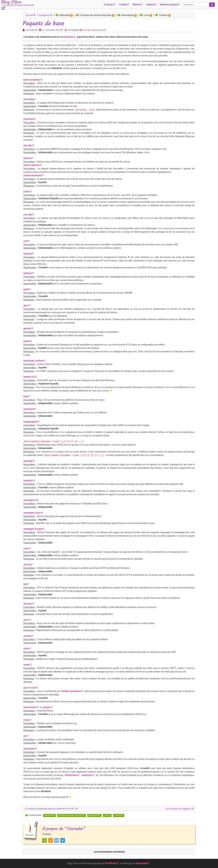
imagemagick (30, 422)
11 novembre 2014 (51, 30)
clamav (27, 158)
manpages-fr (30, 500)
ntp (25, 584)
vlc (25, 736)
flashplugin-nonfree (33, 361)
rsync (26, 620)
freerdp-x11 (29, 377)
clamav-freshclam (32, 175)
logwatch (28, 481)
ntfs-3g (27, 565)
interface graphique (71, 691)
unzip (26, 720)
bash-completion (32, 80)
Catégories (44, 15)
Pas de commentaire (93, 30)
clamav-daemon (32, 165)
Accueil (29, 15)
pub (56, 552)
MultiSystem (71, 775)
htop (26, 396)
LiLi (57, 779)
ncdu (26, 548)
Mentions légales (169, 5)
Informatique (93, 815)
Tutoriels (117, 815)
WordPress (111, 863)
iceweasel (29, 409)
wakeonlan (29, 749)
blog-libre (68, 37)
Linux (106, 815)
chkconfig (28, 99)
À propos (108, 5)
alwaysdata (141, 863)
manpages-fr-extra (33, 529)
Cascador (30, 30)
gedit (26, 289)
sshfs (26, 649)
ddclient (27, 254)
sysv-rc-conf (29, 688)
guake (26, 341)
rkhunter (28, 604)
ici (127, 195)
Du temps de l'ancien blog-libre (70, 815)
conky (26, 192)
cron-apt (28, 215)
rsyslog (27, 636)
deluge (47, 707)
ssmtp (26, 665)
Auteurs (150, 5)
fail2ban (27, 273)
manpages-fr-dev (32, 513)
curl (25, 241)
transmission (30, 707)
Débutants (48, 815)
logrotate (28, 461)
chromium (28, 119)
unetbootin (87, 775)
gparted (27, 328)
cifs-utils (28, 146)
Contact (123, 5)
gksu (26, 305)
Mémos (136, 5)
